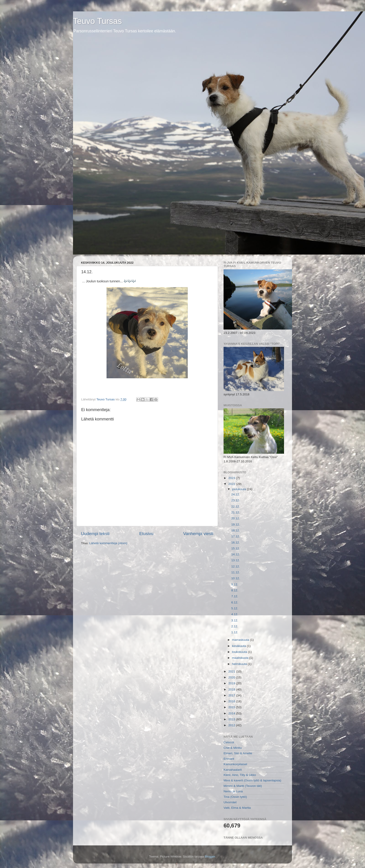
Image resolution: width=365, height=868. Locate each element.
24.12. (236, 494)
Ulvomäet (230, 802)
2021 (232, 671)
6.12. (235, 602)
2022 (232, 484)
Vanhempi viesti (198, 534)
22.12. (236, 506)
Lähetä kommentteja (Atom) (108, 543)
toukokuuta (240, 652)
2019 (232, 683)
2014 (232, 713)
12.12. (236, 566)
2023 (232, 478)
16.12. (236, 542)
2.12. (235, 626)
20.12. (236, 518)
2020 (232, 677)
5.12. (235, 608)
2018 (232, 689)
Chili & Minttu (233, 748)
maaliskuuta (241, 658)
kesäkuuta (239, 646)
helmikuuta (240, 664)
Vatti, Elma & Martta (237, 808)
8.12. (235, 590)
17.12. (236, 536)
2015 (232, 707)
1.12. (235, 632)
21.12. (236, 512)
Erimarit (229, 759)
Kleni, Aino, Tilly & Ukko (240, 775)
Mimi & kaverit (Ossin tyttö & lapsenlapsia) (252, 780)
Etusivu (146, 534)
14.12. (236, 554)
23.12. (236, 500)
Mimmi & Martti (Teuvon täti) (243, 786)
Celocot (229, 742)
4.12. (235, 614)
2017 (232, 695)
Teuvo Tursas (97, 21)
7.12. (235, 596)
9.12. (235, 584)
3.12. (235, 620)
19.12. (236, 524)
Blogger (210, 856)
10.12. (236, 578)
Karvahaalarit (233, 770)
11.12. (236, 572)
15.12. (236, 548)
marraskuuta (241, 640)
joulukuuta (239, 489)
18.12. (236, 530)
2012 (232, 725)
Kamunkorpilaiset (235, 764)
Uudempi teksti (95, 534)
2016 (232, 701)
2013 (232, 719)
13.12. (236, 560)
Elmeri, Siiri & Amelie (238, 753)
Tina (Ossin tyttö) (235, 797)
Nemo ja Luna (233, 791)
